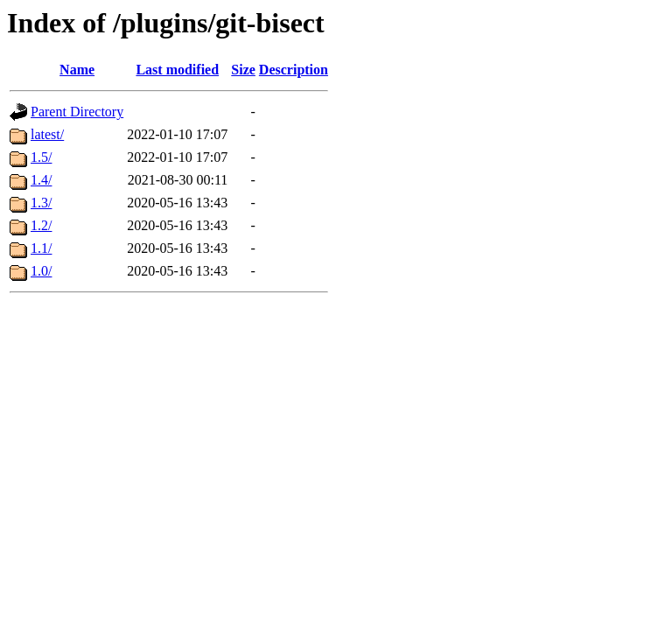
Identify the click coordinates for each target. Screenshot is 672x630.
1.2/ (41, 225)
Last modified (177, 70)
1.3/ (41, 203)
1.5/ (41, 157)
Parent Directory (77, 112)
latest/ (47, 134)
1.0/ (41, 271)
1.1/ (41, 248)
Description (294, 70)
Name (77, 70)
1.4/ (41, 180)
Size (243, 70)
